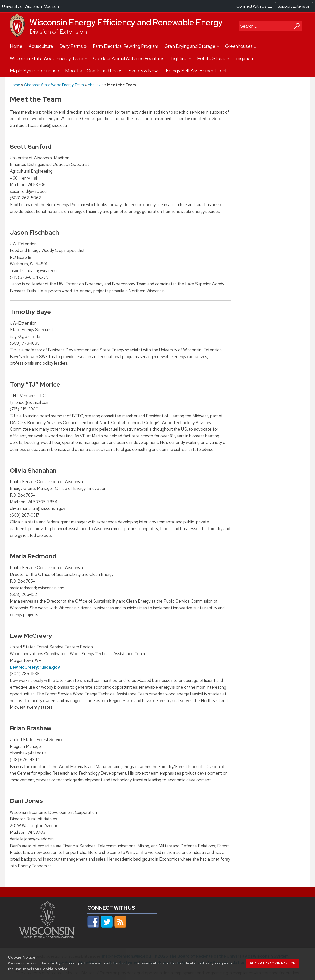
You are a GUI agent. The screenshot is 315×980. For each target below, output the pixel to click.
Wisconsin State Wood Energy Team (47, 58)
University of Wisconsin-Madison (31, 7)
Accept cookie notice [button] (272, 963)
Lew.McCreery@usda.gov (35, 667)
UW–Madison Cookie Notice (41, 969)
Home (16, 46)
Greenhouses (239, 46)
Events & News (144, 71)
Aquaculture (41, 46)
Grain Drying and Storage (190, 46)
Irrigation (244, 58)
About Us (95, 85)
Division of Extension (58, 32)
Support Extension (294, 6)
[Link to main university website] (47, 937)
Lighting (179, 58)
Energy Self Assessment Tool (196, 71)
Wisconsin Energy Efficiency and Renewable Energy (126, 22)
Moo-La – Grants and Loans (94, 71)
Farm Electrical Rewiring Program (126, 46)
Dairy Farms (71, 46)
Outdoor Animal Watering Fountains (129, 58)
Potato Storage (213, 58)
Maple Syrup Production (34, 71)
